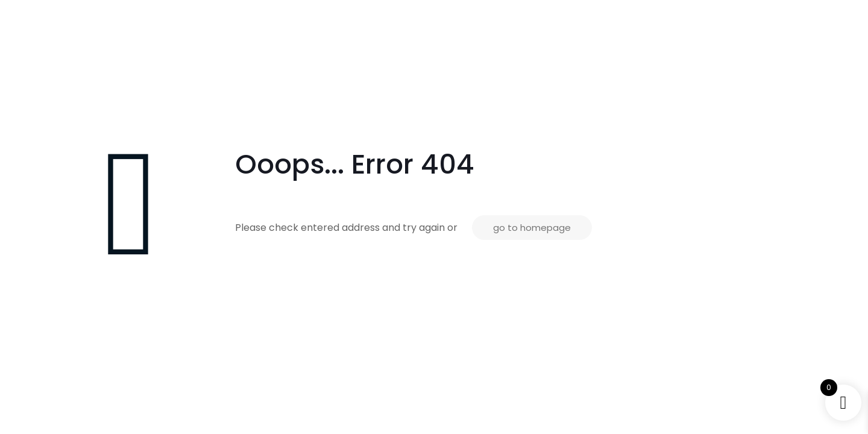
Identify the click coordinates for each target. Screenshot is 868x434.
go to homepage (532, 228)
